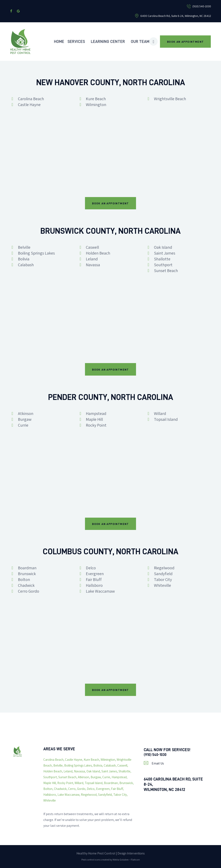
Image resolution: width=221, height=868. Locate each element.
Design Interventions (131, 853)
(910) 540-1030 (156, 755)
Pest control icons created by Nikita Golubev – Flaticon (111, 860)
